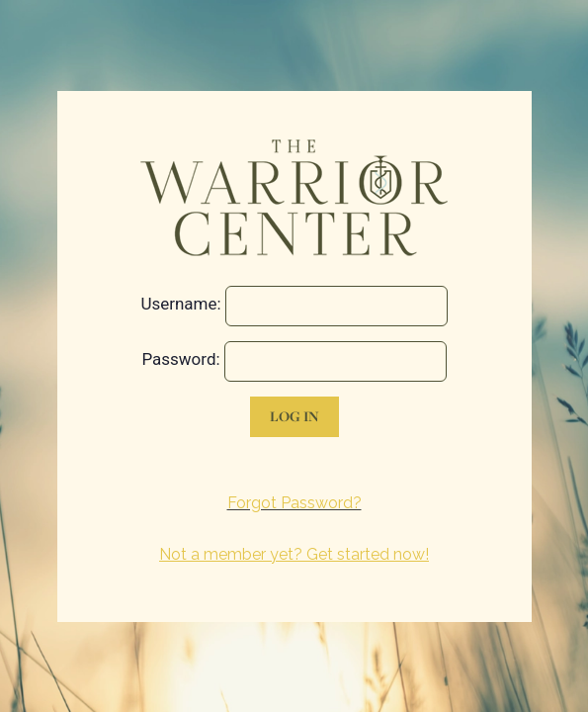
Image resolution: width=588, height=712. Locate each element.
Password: (180, 359)
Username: (180, 304)
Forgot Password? (294, 503)
